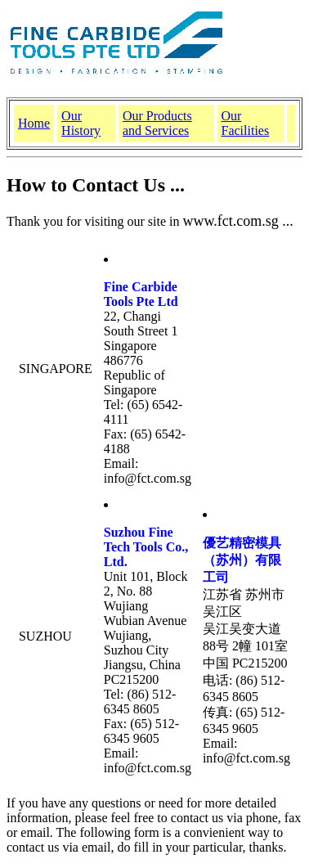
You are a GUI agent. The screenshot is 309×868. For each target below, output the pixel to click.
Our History (81, 123)
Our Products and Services (157, 123)
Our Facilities (246, 123)
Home (34, 123)
